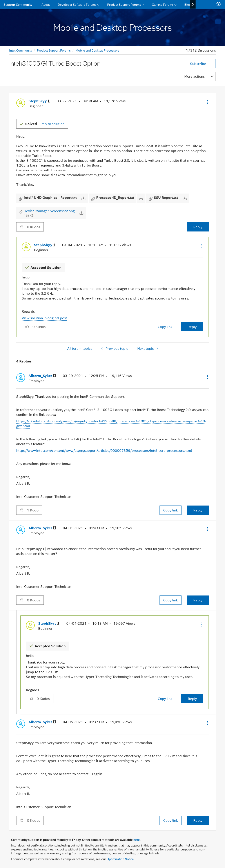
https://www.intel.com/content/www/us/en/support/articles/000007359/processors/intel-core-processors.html (104, 450)
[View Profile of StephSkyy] (39, 101)
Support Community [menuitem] (18, 4)
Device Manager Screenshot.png (49, 211)
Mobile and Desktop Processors (97, 50)
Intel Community (21, 50)
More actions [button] (194, 76)
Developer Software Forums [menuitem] (77, 4)
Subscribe (198, 64)
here (137, 839)
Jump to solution (45, 124)
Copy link (165, 327)
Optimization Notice (120, 859)
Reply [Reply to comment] (192, 327)
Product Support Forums (54, 50)
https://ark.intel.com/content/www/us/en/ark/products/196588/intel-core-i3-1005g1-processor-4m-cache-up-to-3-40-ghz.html (111, 423)
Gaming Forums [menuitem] (163, 4)
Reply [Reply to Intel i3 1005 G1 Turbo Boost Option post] (198, 227)
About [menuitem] (46, 4)
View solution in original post (44, 318)
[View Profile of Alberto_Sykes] (42, 376)
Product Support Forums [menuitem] (124, 4)
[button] (207, 102)
